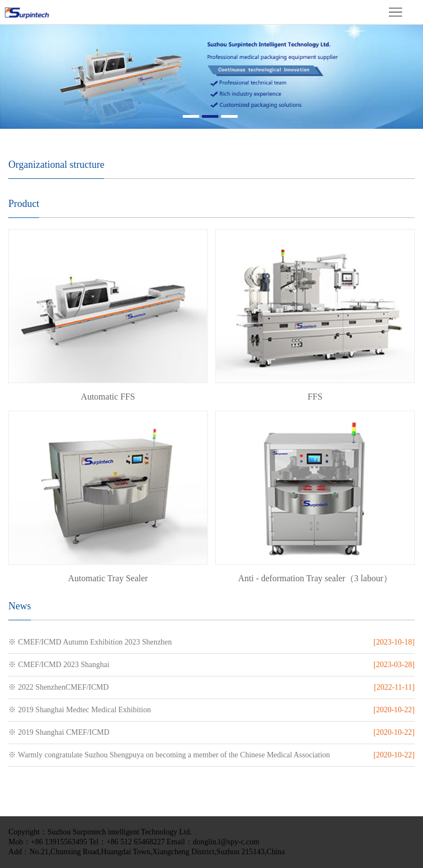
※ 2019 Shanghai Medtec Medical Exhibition (80, 710)
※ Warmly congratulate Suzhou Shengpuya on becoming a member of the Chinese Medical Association (169, 755)
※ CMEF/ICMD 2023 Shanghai (59, 665)
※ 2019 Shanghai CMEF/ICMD (59, 732)
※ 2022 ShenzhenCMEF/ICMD (58, 687)
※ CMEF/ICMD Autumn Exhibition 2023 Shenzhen (90, 642)
